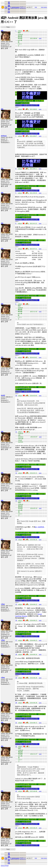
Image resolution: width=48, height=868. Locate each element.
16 (16, 620)
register (45, 7)
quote (40, 38)
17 (16, 640)
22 (16, 746)
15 (16, 604)
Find (36, 7)
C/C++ (23, 7)
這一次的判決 (40, 527)
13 (16, 501)
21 (16, 723)
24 (16, 828)
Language (15, 7)
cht (6, 7)
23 (16, 791)
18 (16, 654)
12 (16, 473)
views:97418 (5, 866)
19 (16, 678)
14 (16, 539)
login (42, 7)
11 (16, 432)
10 (16, 395)
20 (16, 703)
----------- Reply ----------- (8, 27)
